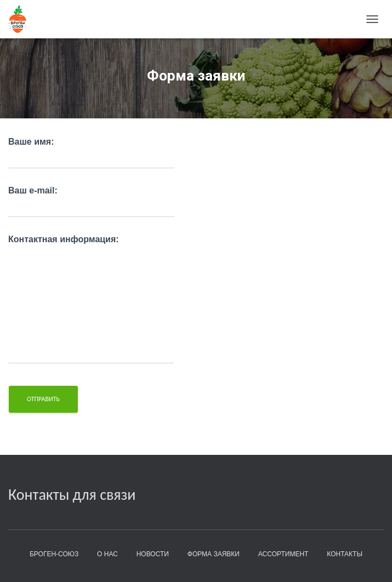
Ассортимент (283, 554)
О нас (107, 554)
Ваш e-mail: (91, 202)
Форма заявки (214, 554)
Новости (153, 554)
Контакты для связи (72, 495)
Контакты (345, 554)
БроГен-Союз (54, 554)
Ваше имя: (91, 153)
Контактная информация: (91, 299)
